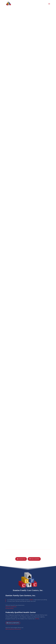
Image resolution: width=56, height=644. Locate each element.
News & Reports (14, 623)
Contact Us (22, 559)
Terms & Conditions (11, 607)
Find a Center (35, 559)
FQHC (31, 600)
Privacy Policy (10, 608)
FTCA (37, 619)
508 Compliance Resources (13, 629)
